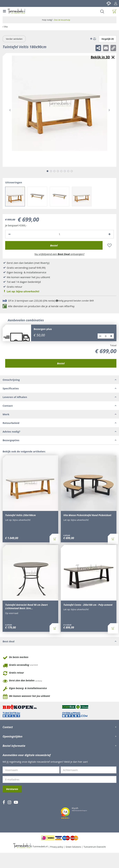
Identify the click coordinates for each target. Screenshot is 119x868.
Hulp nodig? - (56, 20)
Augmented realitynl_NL (103, 57)
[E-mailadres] (59, 779)
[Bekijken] (115, 11)
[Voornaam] (31, 770)
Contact (109, 3)
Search (102, 11)
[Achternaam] (89, 770)
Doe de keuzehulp (62, 20)
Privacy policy (57, 847)
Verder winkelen (14, 39)
